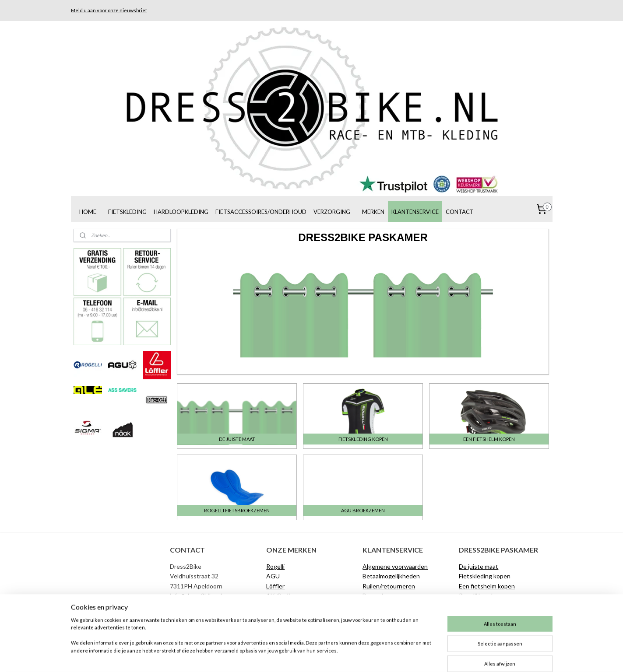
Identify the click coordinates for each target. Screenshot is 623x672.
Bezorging (376, 596)
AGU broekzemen (484, 605)
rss (295, 656)
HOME (88, 212)
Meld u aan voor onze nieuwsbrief (109, 10)
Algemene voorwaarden (395, 566)
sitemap (279, 656)
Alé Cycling (282, 596)
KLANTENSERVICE (415, 212)
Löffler (275, 586)
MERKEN (373, 212)
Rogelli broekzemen (486, 596)
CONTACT (460, 212)
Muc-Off (278, 605)
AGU (273, 576)
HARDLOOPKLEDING (181, 212)
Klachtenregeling (386, 605)
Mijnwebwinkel (396, 656)
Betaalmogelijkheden (391, 576)
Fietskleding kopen (485, 576)
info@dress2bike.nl (196, 596)
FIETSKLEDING (127, 212)
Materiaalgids (477, 615)
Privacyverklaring (386, 625)
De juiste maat (382, 615)
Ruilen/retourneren (389, 586)
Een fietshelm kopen (487, 586)
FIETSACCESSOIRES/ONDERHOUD (261, 212)
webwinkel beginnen (325, 656)
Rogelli (275, 566)
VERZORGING (332, 212)
